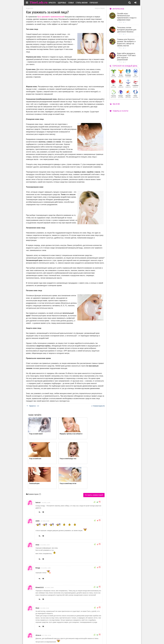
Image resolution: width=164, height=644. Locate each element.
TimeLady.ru (39, 2)
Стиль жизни (84, 3)
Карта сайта (90, 638)
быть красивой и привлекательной (51, 17)
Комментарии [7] (98, 406)
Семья (73, 3)
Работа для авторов (93, 635)
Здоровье (64, 3)
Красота (55, 3)
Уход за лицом (100, 8)
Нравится (33, 406)
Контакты (75, 638)
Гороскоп (96, 3)
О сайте (74, 635)
